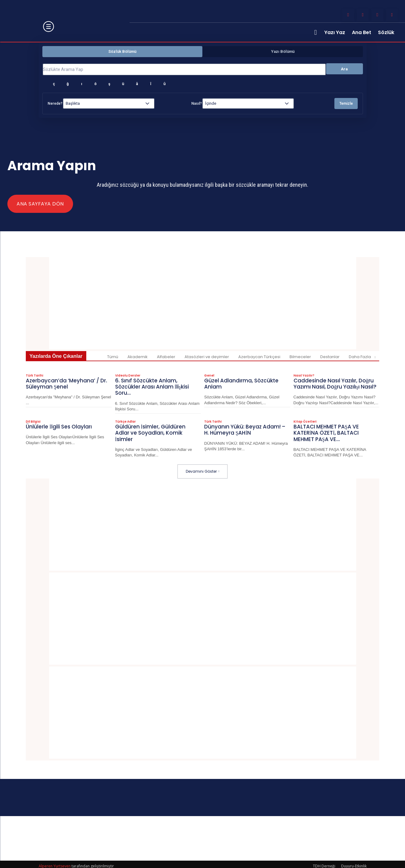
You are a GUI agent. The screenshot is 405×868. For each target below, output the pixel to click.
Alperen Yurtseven (55, 862)
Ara (344, 69)
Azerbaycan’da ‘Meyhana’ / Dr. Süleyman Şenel (66, 383)
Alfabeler (166, 357)
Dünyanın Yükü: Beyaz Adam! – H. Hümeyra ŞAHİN (245, 427)
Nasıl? (197, 104)
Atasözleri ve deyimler (207, 357)
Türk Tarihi (35, 375)
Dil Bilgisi (33, 419)
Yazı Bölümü (283, 51)
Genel (209, 375)
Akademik (138, 357)
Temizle (346, 104)
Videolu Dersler (128, 375)
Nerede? (55, 104)
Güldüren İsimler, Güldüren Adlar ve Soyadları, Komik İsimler (150, 430)
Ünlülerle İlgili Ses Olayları (60, 424)
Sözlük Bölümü (122, 51)
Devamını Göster (203, 468)
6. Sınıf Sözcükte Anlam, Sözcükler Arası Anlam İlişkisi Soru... (153, 386)
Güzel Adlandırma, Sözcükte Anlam (241, 383)
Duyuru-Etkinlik (354, 862)
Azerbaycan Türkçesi (259, 357)
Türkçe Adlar (125, 419)
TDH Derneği (324, 862)
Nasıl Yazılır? (304, 375)
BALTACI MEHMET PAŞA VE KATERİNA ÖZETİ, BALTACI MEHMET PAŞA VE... (327, 430)
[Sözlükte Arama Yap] (184, 69)
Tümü (113, 357)
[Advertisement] (203, 303)
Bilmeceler (300, 357)
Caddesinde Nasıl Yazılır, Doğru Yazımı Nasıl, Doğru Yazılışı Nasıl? (335, 386)
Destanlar (330, 357)
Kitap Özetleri (305, 419)
